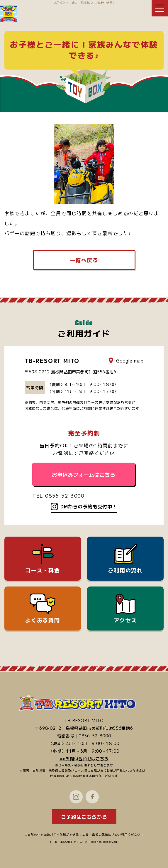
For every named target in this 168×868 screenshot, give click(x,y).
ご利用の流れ (125, 559)
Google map (130, 360)
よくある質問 (43, 609)
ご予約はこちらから (84, 817)
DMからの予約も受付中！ (89, 506)
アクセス (125, 609)
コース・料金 (43, 559)
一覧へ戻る (84, 260)
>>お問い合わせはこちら (84, 759)
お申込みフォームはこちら (84, 474)
